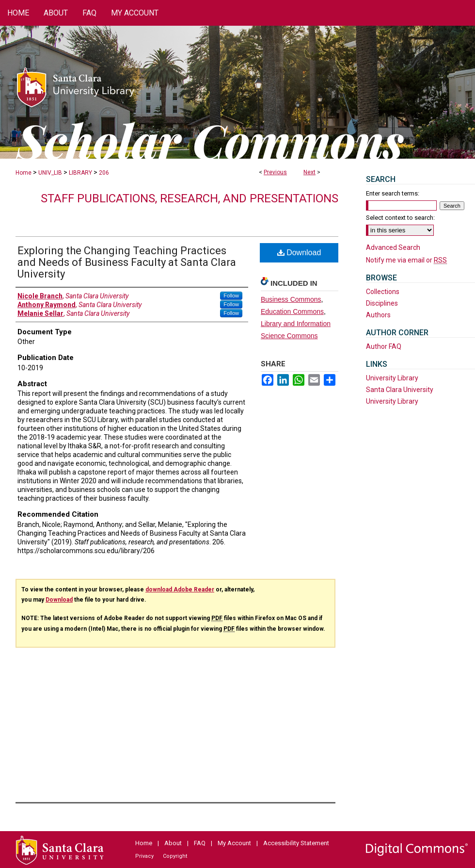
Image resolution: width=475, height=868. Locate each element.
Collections (383, 292)
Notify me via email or (406, 260)
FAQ (200, 843)
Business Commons (291, 299)
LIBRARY (80, 173)
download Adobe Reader (180, 590)
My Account (234, 843)
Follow (231, 295)
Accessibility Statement (296, 843)
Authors (378, 315)
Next (309, 172)
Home (24, 173)
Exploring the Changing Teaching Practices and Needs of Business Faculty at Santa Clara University (127, 262)
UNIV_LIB (50, 173)
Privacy (144, 856)
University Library (392, 378)
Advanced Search (393, 247)
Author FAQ (384, 346)
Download (299, 253)
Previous (275, 172)
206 (104, 173)
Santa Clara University (400, 390)
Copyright (175, 856)
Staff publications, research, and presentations (190, 198)
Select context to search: (400, 218)
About (173, 843)
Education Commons (292, 311)
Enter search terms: (393, 193)
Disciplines (382, 303)
